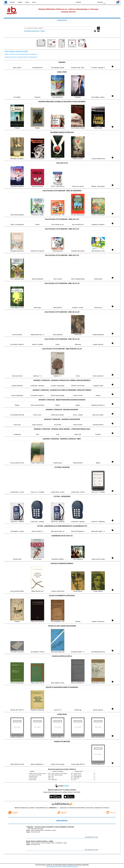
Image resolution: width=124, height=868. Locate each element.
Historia (20, 2)
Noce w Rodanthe (33, 778)
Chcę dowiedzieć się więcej (54, 866)
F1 (107, 2)
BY (94, 2)
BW (87, 2)
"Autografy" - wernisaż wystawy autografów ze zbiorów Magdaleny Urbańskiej (50, 827)
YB (90, 2)
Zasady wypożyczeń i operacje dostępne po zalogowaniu (21, 57)
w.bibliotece (53, 808)
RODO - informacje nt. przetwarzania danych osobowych (21, 54)
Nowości (12, 2)
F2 (112, 2)
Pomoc (27, 2)
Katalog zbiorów (62, 20)
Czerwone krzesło (77, 774)
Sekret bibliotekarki (78, 777)
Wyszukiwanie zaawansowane (32, 31)
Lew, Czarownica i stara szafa (35, 775)
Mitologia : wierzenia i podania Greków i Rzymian (39, 774)
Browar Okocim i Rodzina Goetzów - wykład (40, 841)
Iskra (52, 778)
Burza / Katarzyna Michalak (57, 775)
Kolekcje (43, 31)
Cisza (53, 777)
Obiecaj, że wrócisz (78, 775)
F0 (104, 2)
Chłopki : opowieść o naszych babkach (59, 774)
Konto (34, 2)
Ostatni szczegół (33, 780)
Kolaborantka (54, 780)
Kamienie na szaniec (33, 777)
